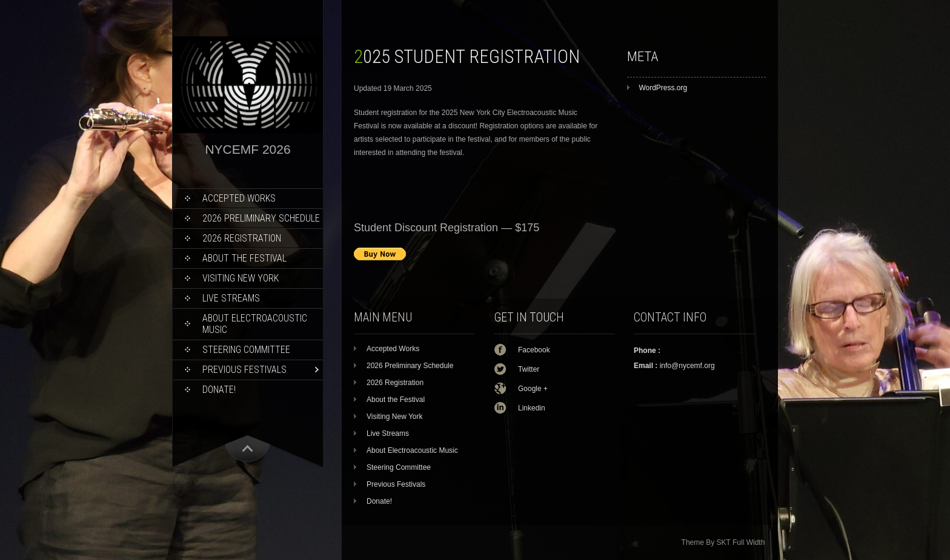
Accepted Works (239, 198)
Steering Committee (246, 350)
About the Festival (244, 258)
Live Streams (231, 298)
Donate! (219, 390)
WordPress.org (663, 88)
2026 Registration (242, 238)
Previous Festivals (244, 370)
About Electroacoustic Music (255, 324)
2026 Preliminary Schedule (261, 218)
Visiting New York (241, 278)
